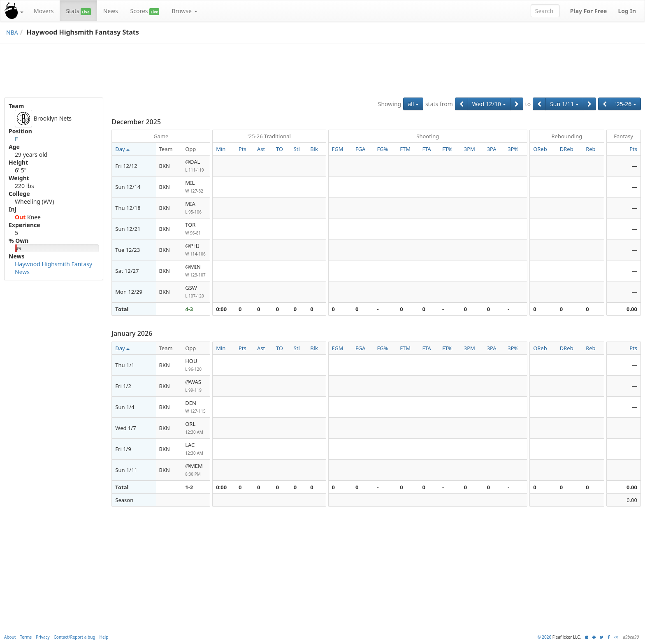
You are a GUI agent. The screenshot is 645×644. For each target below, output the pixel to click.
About (10, 637)
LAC (196, 449)
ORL (196, 428)
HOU (196, 365)
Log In (627, 11)
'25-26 (626, 104)
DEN (196, 407)
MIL (196, 187)
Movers (44, 11)
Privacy (43, 637)
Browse (184, 11)
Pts (633, 149)
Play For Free (589, 11)
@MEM (196, 470)
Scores (145, 11)
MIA (196, 208)
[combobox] (545, 11)
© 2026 (544, 637)
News (111, 11)
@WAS (196, 386)
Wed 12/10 (489, 104)
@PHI (196, 250)
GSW (196, 292)
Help (104, 637)
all (413, 104)
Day (122, 149)
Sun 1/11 (564, 104)
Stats (78, 11)
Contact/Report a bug (75, 637)
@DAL (196, 166)
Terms (26, 637)
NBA (12, 32)
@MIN (196, 271)
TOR (196, 229)
